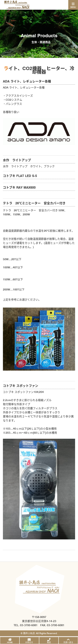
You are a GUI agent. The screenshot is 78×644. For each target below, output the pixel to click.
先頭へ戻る (68, 642)
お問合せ (29, 642)
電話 (49, 642)
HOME (10, 642)
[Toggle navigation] (73, 5)
